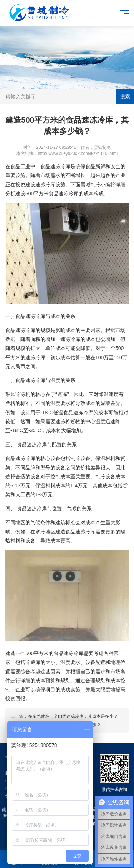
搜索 (125, 97)
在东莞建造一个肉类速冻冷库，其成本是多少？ (73, 716)
